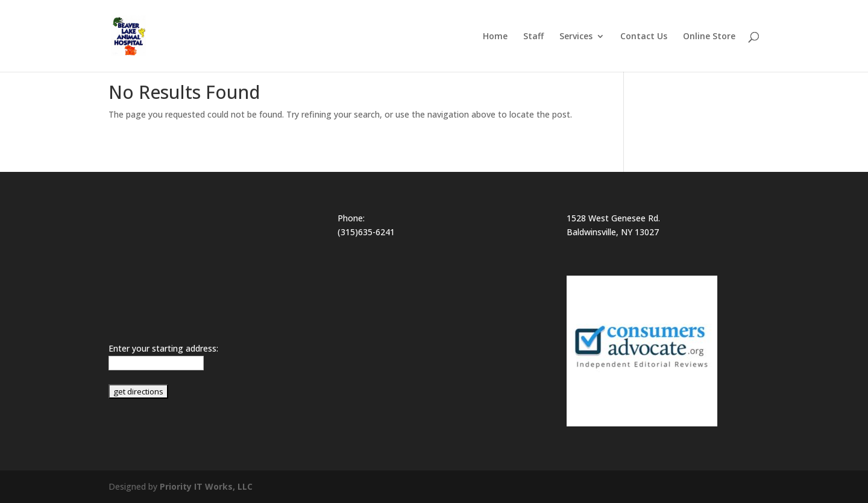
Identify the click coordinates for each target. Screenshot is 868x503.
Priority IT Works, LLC (206, 486)
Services (576, 37)
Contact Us (644, 37)
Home (495, 37)
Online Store (709, 37)
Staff (533, 37)
